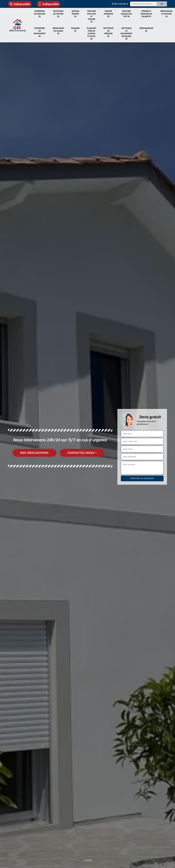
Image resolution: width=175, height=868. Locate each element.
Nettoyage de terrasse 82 (108, 32)
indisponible (20, 4)
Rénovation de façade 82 (58, 31)
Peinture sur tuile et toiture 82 (92, 16)
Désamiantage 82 (146, 30)
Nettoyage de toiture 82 (58, 14)
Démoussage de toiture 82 (167, 14)
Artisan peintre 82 (75, 14)
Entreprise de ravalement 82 (40, 32)
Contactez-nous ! (82, 453)
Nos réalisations (34, 453)
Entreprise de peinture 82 (40, 14)
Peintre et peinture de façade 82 (146, 14)
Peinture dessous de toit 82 (126, 14)
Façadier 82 (75, 30)
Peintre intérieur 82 (108, 14)
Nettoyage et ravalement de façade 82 (126, 33)
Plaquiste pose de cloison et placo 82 (92, 33)
